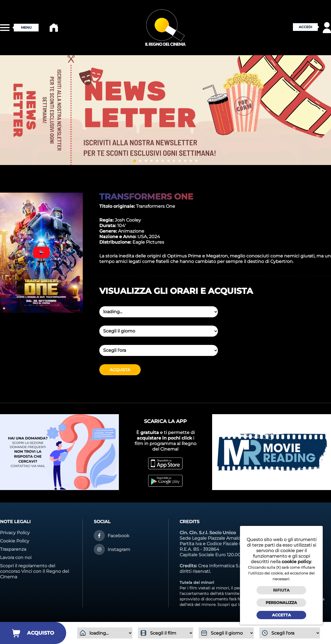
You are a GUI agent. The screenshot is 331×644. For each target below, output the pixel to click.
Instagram (119, 549)
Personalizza (281, 603)
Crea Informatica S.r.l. (221, 566)
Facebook (118, 536)
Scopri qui (227, 605)
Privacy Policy (15, 533)
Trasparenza (13, 549)
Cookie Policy (15, 541)
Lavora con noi (16, 557)
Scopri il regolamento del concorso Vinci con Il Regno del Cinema (34, 571)
